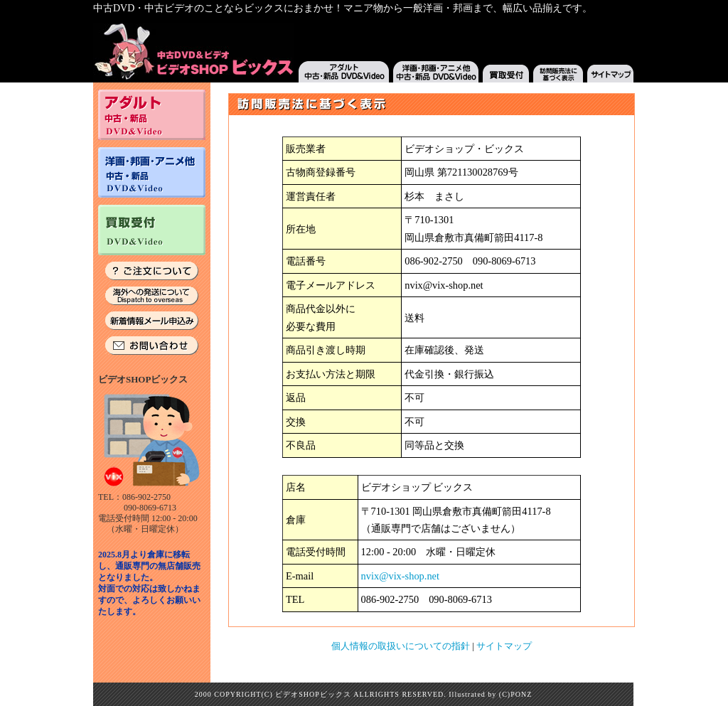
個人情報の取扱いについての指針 (401, 646)
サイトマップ (504, 646)
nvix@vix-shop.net (400, 576)
